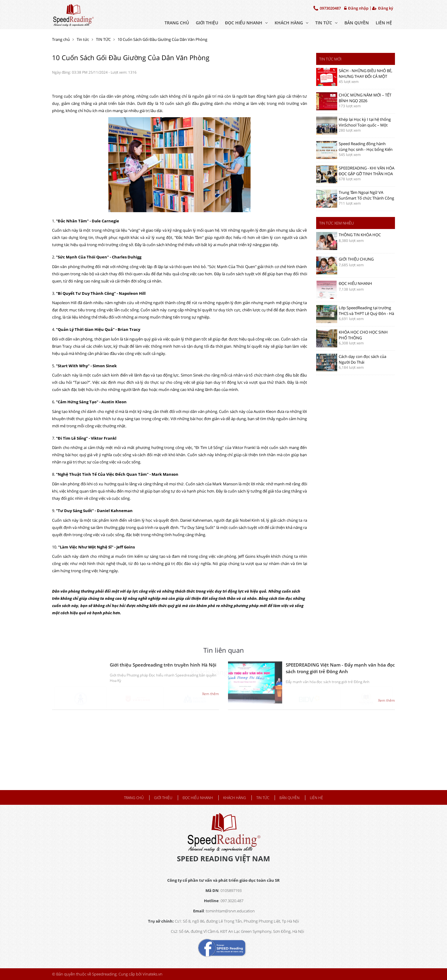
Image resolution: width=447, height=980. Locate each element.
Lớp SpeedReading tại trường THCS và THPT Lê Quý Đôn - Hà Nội (366, 313)
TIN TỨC (326, 23)
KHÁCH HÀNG (291, 23)
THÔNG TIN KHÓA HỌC (360, 235)
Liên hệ (384, 23)
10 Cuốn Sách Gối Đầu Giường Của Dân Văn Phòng (162, 39)
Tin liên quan (224, 650)
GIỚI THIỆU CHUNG (356, 259)
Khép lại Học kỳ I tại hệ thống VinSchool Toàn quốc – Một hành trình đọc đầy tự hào (365, 125)
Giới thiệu (207, 23)
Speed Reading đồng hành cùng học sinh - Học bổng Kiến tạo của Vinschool (366, 149)
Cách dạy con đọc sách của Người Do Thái (362, 359)
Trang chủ (177, 23)
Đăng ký (383, 8)
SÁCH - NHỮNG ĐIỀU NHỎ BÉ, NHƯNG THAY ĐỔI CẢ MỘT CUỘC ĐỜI (365, 76)
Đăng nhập (356, 8)
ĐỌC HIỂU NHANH (246, 23)
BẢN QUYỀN (357, 23)
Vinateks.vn (153, 974)
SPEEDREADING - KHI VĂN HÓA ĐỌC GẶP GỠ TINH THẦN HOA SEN (367, 174)
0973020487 (327, 8)
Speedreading (104, 974)
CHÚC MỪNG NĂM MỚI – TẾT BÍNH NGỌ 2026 (365, 98)
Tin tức (83, 39)
